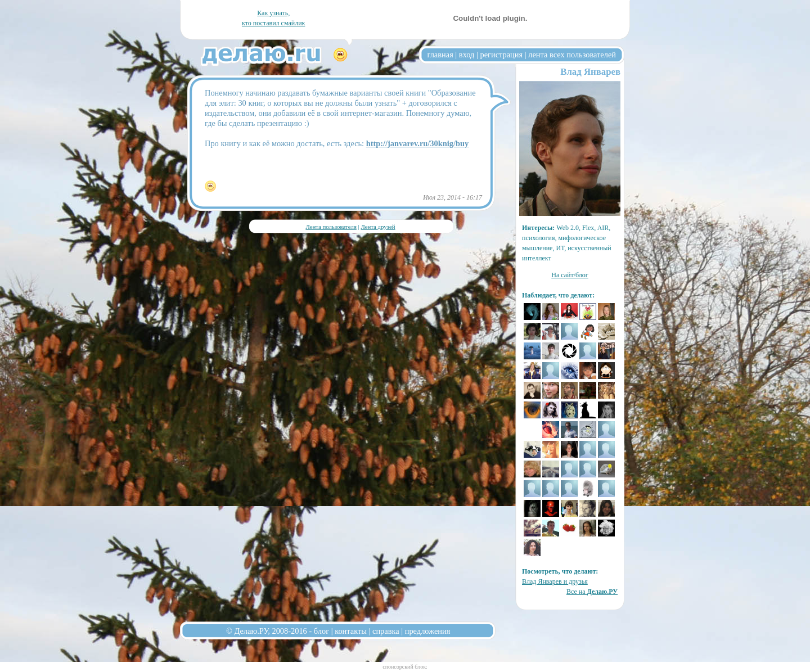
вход (467, 55)
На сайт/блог (570, 275)
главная (440, 55)
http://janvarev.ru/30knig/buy (417, 143)
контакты (351, 631)
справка (386, 631)
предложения (428, 631)
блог (321, 631)
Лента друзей (378, 227)
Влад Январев (590, 72)
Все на (592, 592)
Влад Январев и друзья (555, 581)
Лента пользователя (331, 227)
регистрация (501, 55)
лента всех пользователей (572, 55)
